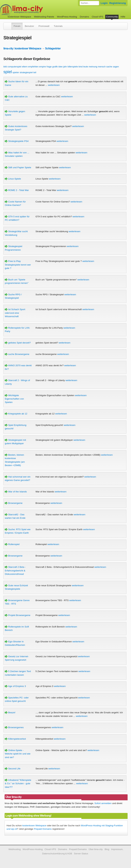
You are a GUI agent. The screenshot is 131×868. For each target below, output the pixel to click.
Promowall (44, 26)
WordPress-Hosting (67, 17)
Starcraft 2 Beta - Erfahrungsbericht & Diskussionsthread (15, 571)
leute (86, 67)
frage (49, 67)
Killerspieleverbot (15, 739)
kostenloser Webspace (19, 17)
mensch (102, 67)
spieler (16, 72)
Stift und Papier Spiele (18, 167)
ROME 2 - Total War (17, 190)
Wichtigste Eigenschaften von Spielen (14, 399)
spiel (8, 72)
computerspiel (14, 67)
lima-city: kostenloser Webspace (22, 48)
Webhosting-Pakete (44, 17)
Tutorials (58, 26)
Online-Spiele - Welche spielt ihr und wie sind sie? (18, 754)
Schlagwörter (53, 48)
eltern (25, 67)
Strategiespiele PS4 (17, 141)
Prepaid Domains (43, 829)
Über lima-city (96, 849)
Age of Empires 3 (15, 686)
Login (104, 3)
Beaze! (10, 713)
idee (60, 67)
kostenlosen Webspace (34, 826)
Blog (107, 849)
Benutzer (29, 26)
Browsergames (14, 727)
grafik (55, 67)
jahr (65, 67)
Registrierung (118, 3)
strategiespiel (26, 72)
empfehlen (33, 67)
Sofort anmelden (103, 803)
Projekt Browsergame (18, 615)
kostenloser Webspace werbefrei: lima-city (34, 10)
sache (109, 67)
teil (35, 72)
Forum (17, 26)
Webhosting (14, 849)
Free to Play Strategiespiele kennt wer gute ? (18, 265)
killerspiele (73, 67)
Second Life (13, 769)
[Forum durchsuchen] (89, 3)
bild (5, 67)
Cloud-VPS (97, 17)
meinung (93, 67)
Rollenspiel (12, 544)
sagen (116, 67)
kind (81, 67)
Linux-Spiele (13, 179)
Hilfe (123, 17)
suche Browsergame (17, 354)
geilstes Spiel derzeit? (18, 343)
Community (112, 17)
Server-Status (81, 854)
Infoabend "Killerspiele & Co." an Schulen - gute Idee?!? (18, 784)
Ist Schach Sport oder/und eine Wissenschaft (15, 313)
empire (43, 67)
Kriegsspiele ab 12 (16, 414)
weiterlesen (54, 85)
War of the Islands (16, 492)
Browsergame (14, 503)
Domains (84, 17)
